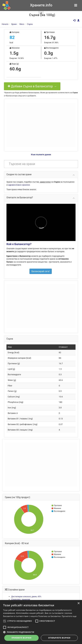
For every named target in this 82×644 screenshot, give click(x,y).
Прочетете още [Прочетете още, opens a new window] (69, 616)
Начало (5, 24)
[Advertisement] (41, 125)
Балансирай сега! (41, 271)
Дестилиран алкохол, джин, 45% (26, 596)
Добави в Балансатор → (32, 86)
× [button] (78, 603)
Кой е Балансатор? (19, 244)
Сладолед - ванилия (21, 599)
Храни (14, 24)
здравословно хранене (19, 185)
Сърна (30, 24)
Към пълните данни (41, 154)
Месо (22, 24)
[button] (41, 632)
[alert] (41, 622)
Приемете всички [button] (21, 638)
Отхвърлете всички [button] (59, 638)
